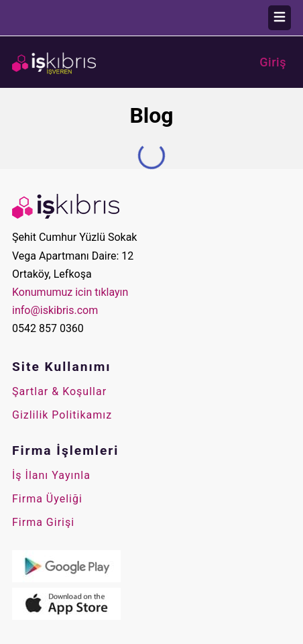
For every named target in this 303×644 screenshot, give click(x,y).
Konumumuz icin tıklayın (70, 292)
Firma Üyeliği (47, 499)
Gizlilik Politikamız (62, 415)
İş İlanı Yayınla (51, 475)
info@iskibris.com (55, 310)
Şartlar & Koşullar (59, 391)
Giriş (273, 62)
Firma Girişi (43, 522)
